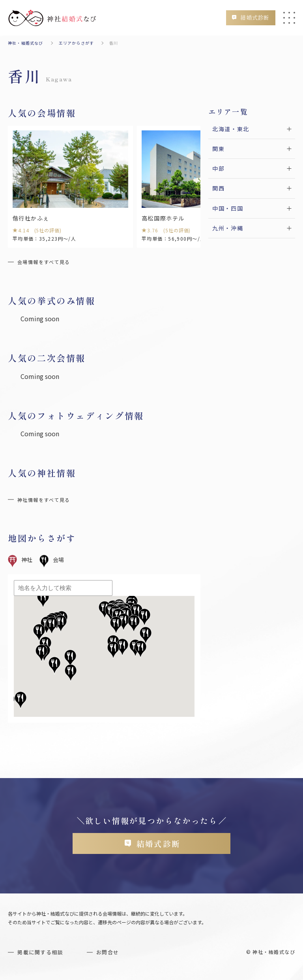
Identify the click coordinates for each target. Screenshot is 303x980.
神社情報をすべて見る (44, 500)
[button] (146, 636)
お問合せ (112, 955)
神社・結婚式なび (26, 43)
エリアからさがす (77, 43)
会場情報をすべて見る (44, 263)
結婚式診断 (252, 17)
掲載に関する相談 (42, 955)
